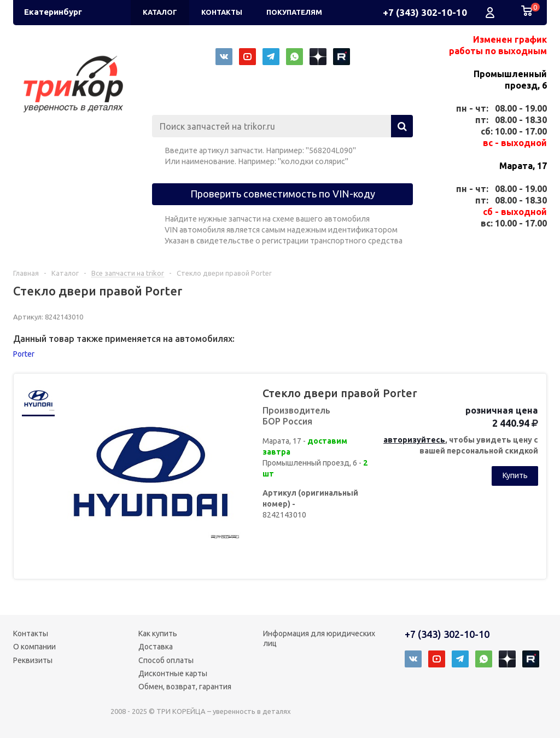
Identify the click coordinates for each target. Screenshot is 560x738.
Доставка (156, 647)
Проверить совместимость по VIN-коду (283, 194)
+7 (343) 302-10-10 (425, 12)
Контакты (31, 634)
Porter (24, 354)
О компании (34, 647)
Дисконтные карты (173, 673)
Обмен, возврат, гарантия (185, 687)
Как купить (158, 634)
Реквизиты (33, 660)
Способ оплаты (166, 660)
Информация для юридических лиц (319, 638)
